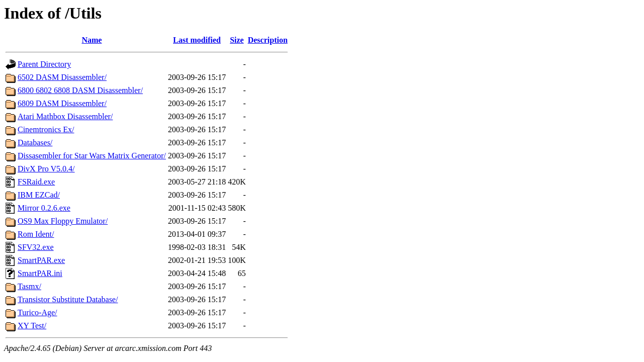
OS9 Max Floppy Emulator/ (63, 221)
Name (92, 40)
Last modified (197, 40)
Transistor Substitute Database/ (68, 299)
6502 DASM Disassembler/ (62, 77)
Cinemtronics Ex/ (46, 129)
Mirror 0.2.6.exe (44, 208)
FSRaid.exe (36, 182)
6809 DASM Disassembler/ (62, 103)
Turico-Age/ (37, 312)
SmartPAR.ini (40, 273)
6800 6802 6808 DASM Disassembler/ (80, 90)
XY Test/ (32, 326)
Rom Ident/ (36, 234)
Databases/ (35, 143)
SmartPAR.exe (41, 260)
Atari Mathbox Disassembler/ (65, 116)
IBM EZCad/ (39, 195)
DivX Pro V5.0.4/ (46, 169)
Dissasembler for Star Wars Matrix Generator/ (92, 156)
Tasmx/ (29, 286)
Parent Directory (44, 64)
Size (237, 40)
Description (267, 40)
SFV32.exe (36, 247)
